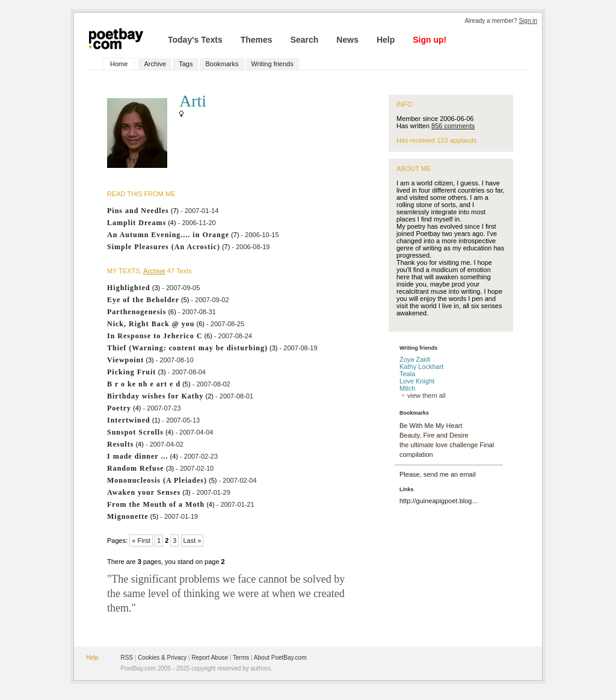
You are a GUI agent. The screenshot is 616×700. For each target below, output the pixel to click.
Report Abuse (210, 658)
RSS (127, 658)
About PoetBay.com (280, 658)
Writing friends (273, 64)
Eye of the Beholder (143, 300)
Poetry (119, 408)
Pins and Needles (138, 211)
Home (119, 64)
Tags (186, 64)
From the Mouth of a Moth (156, 504)
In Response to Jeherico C (155, 336)
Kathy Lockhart (421, 367)
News (347, 40)
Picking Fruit (131, 372)
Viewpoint (125, 360)
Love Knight (417, 381)
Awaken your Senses (144, 492)
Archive (155, 64)
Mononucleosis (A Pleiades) (157, 480)
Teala (407, 374)
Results (120, 444)
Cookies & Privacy (162, 658)
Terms (241, 658)
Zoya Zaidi (415, 359)
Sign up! (430, 40)
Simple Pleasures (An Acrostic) (164, 247)
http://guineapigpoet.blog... (439, 501)
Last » (192, 540)
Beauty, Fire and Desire (434, 435)
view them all (423, 395)
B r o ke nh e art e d (144, 384)
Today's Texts (195, 40)
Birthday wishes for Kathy (155, 396)
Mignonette (128, 516)
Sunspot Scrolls (135, 432)
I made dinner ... (137, 456)
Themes (257, 40)
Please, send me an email (438, 474)
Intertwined (129, 420)
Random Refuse (136, 468)
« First (141, 540)
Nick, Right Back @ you (151, 324)
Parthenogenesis (137, 312)
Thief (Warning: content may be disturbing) (187, 348)
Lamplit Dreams (137, 223)
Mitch (407, 388)
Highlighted (129, 288)
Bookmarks (222, 64)
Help (386, 40)
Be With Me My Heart (431, 426)
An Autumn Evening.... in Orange (168, 235)
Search (305, 40)
